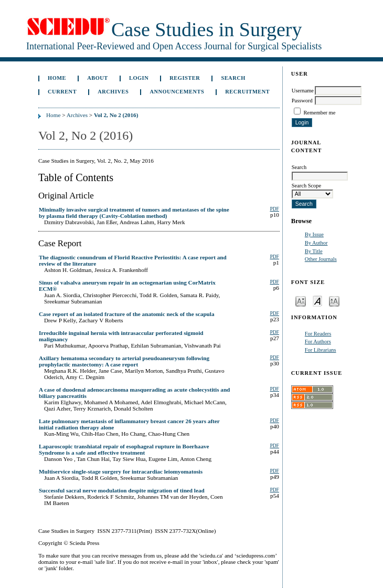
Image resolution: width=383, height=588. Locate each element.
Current (62, 92)
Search (233, 78)
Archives (113, 92)
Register (185, 78)
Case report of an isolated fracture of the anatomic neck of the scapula (127, 314)
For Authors (318, 342)
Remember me (319, 113)
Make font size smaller (301, 301)
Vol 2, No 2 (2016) (116, 115)
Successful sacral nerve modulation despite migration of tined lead (122, 490)
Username (303, 91)
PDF (274, 209)
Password (302, 101)
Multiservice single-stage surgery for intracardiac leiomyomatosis (121, 471)
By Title (314, 251)
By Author (316, 243)
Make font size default (317, 301)
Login (139, 78)
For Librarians (321, 350)
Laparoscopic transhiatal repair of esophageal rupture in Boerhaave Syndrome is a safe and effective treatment (124, 449)
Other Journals (321, 259)
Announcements (177, 92)
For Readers (318, 334)
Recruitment (247, 92)
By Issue (314, 234)
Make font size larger (334, 301)
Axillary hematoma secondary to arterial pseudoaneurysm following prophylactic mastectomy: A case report (124, 361)
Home (57, 78)
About (98, 78)
